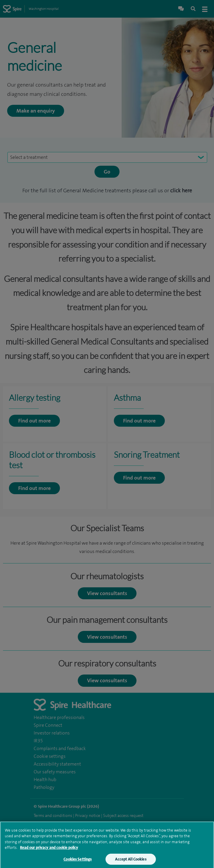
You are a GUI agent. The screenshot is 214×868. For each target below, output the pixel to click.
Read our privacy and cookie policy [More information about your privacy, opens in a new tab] (49, 851)
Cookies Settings (77, 862)
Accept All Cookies (131, 862)
